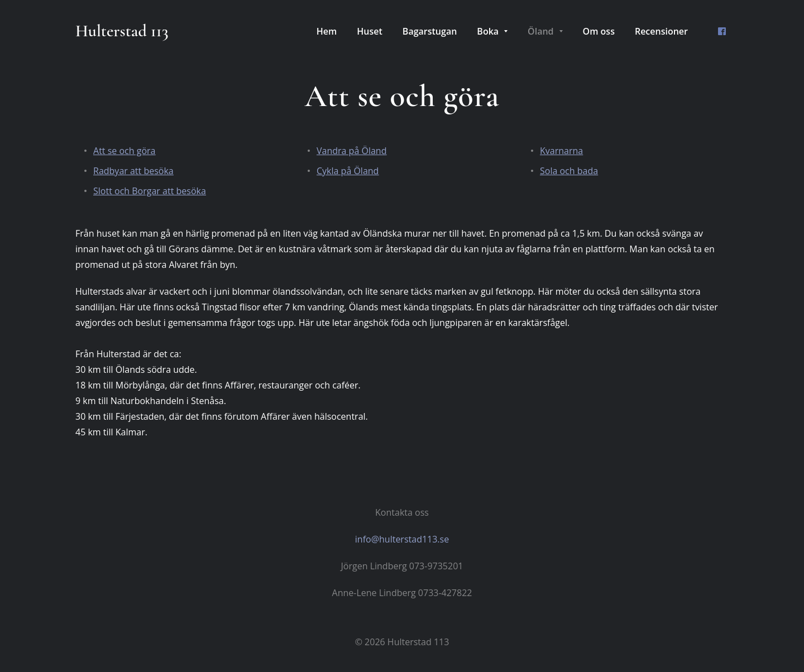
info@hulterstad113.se (402, 539)
